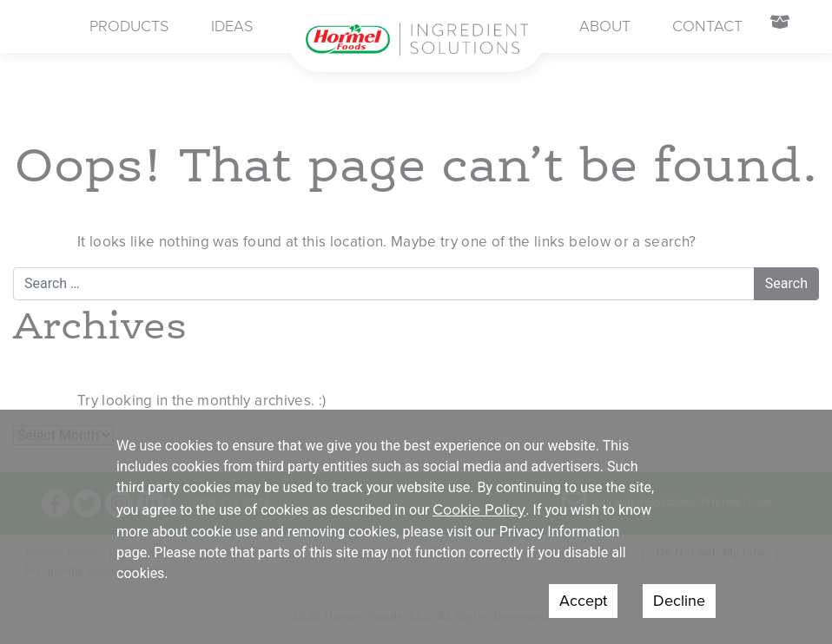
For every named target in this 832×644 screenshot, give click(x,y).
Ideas (232, 26)
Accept (583, 601)
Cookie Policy (479, 509)
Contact (707, 26)
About (605, 26)
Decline (679, 601)
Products (129, 26)
